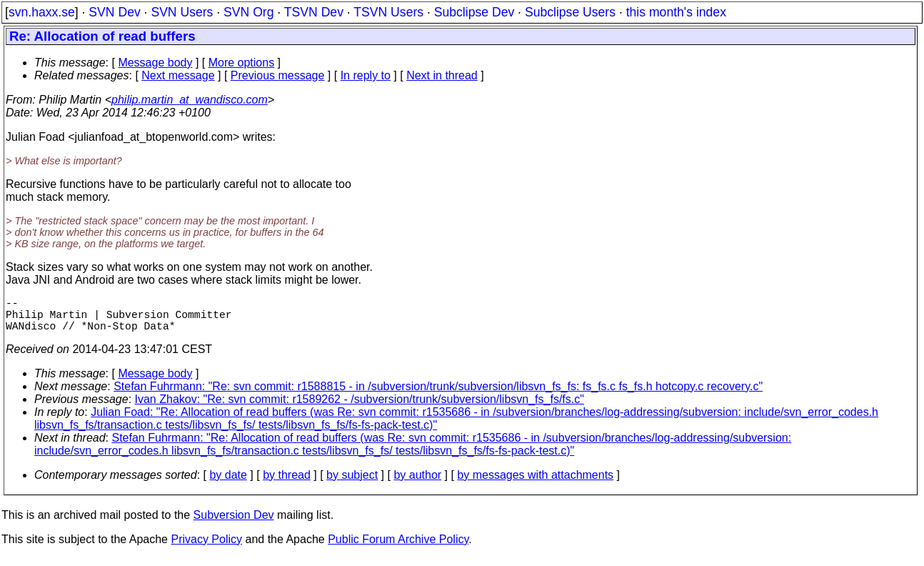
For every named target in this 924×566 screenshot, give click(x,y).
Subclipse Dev (474, 12)
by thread (287, 483)
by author (417, 483)
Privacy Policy (206, 548)
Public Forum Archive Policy (398, 548)
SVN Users (182, 12)
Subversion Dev (234, 523)
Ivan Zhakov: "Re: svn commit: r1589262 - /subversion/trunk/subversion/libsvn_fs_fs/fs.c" (360, 408)
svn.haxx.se (42, 12)
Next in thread (442, 75)
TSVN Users (388, 12)
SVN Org (248, 12)
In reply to (366, 75)
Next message (178, 75)
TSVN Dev (314, 12)
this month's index (676, 12)
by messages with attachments (535, 483)
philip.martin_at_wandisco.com (190, 100)
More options (242, 63)
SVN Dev (114, 12)
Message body (155, 63)
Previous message (278, 75)
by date (228, 483)
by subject (352, 483)
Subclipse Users (570, 12)
